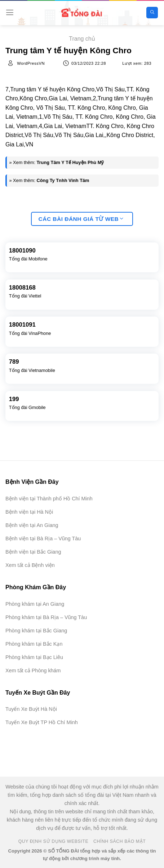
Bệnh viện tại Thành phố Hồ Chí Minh (49, 499)
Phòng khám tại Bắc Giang (36, 631)
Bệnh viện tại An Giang (32, 525)
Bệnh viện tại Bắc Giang (33, 552)
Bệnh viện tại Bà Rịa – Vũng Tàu (43, 538)
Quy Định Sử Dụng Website (54, 841)
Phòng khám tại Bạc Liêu (34, 657)
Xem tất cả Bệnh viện (30, 565)
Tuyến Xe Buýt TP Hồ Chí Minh (42, 722)
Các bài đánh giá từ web (81, 219)
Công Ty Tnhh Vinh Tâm (63, 180)
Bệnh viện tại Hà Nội (29, 512)
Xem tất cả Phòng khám (33, 671)
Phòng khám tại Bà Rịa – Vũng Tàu (46, 617)
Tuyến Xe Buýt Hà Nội (31, 709)
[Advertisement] (128, 832)
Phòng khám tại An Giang (35, 604)
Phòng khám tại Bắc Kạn (34, 644)
